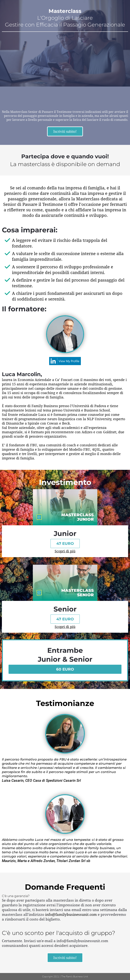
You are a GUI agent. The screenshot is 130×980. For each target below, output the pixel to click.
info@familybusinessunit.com (71, 914)
